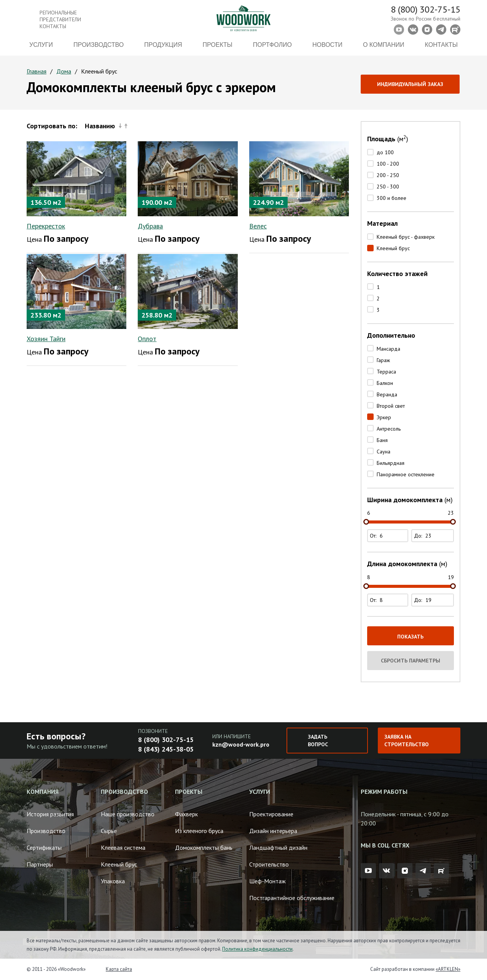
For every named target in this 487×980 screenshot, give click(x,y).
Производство (99, 45)
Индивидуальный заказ (410, 84)
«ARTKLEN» (448, 969)
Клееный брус (393, 248)
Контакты (441, 45)
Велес (258, 226)
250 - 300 (388, 187)
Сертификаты (44, 848)
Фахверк (186, 814)
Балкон (385, 383)
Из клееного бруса (199, 831)
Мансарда (388, 349)
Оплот (147, 339)
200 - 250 (388, 175)
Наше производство (128, 814)
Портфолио (272, 45)
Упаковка (113, 881)
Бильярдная (391, 463)
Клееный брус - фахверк (406, 237)
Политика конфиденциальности (257, 949)
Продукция (163, 45)
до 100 (385, 152)
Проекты (218, 45)
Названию (106, 126)
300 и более (392, 198)
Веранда (387, 394)
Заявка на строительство (407, 741)
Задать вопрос (318, 741)
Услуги (41, 45)
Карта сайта (119, 969)
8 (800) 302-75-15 (426, 9)
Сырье (109, 831)
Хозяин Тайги (46, 339)
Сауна (384, 452)
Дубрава (150, 226)
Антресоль (389, 429)
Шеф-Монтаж (267, 881)
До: (434, 536)
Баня (382, 440)
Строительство (269, 864)
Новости (327, 45)
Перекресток (46, 226)
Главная (37, 71)
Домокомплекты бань (204, 848)
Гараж (383, 360)
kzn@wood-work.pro (241, 744)
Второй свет (391, 406)
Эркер (384, 417)
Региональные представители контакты (60, 19)
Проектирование (271, 814)
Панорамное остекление (406, 474)
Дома (64, 71)
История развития (50, 814)
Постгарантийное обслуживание (292, 898)
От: (389, 536)
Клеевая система (123, 848)
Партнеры (40, 864)
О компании (384, 45)
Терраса (386, 372)
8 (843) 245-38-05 (166, 749)
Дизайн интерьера (273, 831)
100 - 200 (388, 164)
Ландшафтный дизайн (278, 848)
